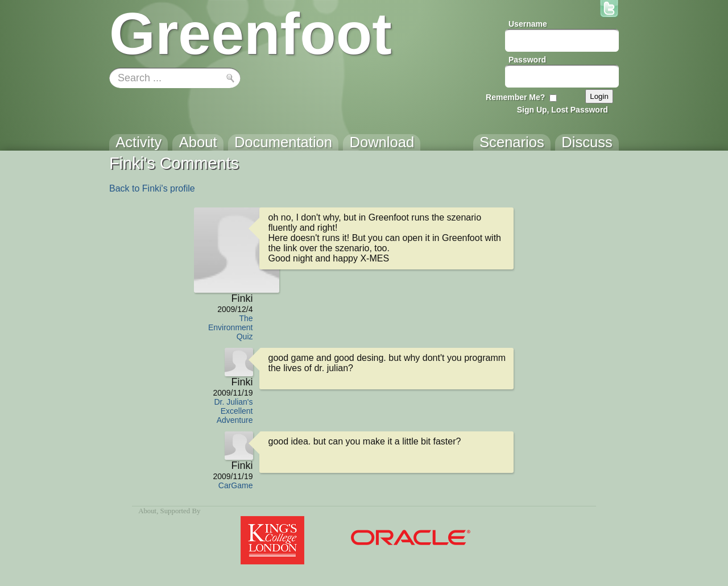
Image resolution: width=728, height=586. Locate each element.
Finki (242, 298)
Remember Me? (515, 97)
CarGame (236, 485)
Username (528, 24)
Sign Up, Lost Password (562, 110)
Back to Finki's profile (152, 188)
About (147, 511)
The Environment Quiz (231, 327)
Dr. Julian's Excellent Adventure (233, 411)
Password (527, 60)
